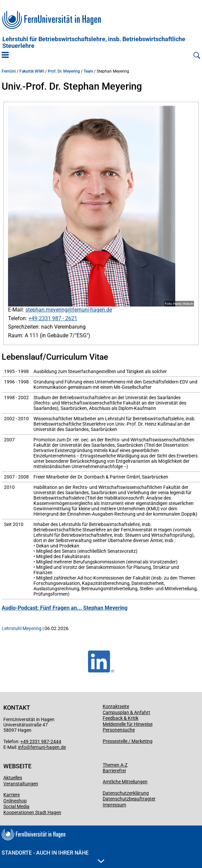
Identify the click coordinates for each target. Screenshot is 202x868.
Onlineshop (15, 801)
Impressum (114, 805)
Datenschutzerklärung (126, 793)
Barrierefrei (114, 771)
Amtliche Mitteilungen (125, 782)
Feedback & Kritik (121, 718)
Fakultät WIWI (32, 71)
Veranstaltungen (21, 784)
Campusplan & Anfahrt (126, 712)
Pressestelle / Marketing (128, 741)
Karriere (12, 795)
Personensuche (119, 730)
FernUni (9, 71)
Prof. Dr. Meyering (64, 71)
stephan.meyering (46, 310)
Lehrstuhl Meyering (22, 628)
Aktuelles (13, 778)
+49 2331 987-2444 (41, 742)
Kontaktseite (116, 706)
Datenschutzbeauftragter (129, 799)
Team (88, 71)
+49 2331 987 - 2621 (53, 318)
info (22, 747)
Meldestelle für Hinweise (128, 724)
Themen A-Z (115, 765)
